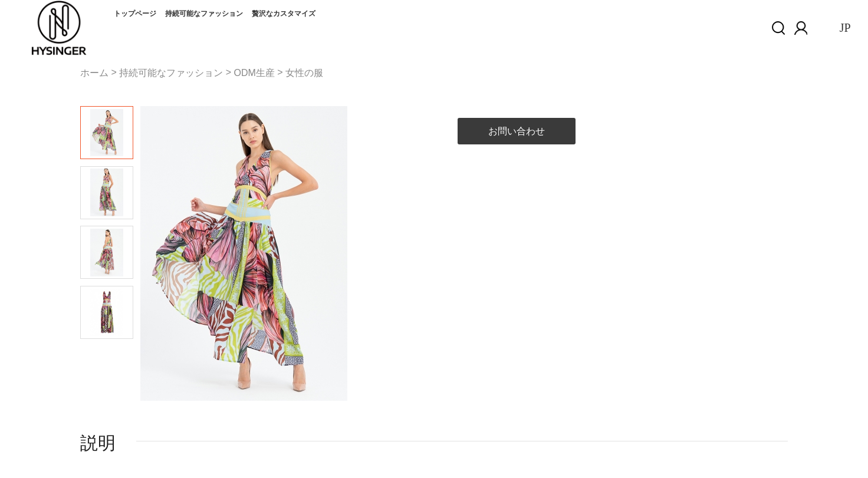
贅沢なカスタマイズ (284, 14)
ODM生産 (254, 73)
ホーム (94, 73)
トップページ (135, 14)
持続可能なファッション (204, 14)
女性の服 (304, 73)
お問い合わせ (517, 131)
